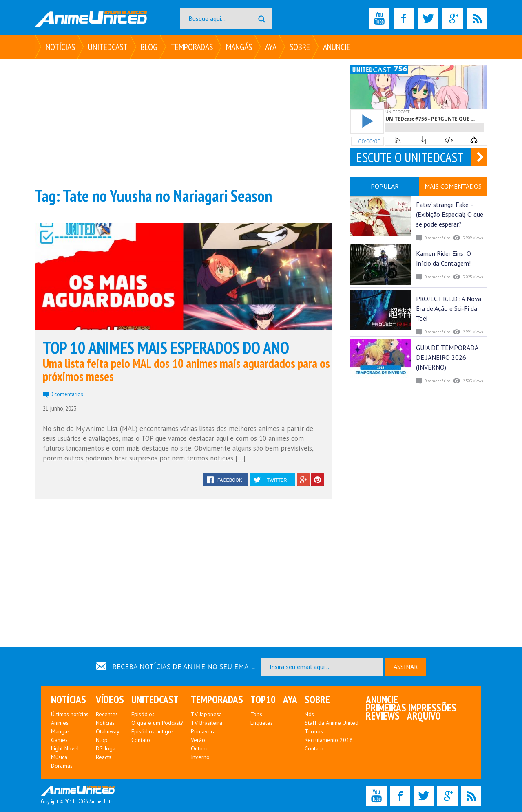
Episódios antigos (153, 731)
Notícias (60, 47)
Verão (198, 740)
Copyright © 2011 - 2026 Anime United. (78, 795)
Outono (200, 748)
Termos (314, 731)
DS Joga (106, 748)
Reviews (383, 716)
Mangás (239, 47)
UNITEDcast (108, 47)
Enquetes (262, 723)
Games (59, 740)
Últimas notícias (70, 714)
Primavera (203, 731)
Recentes (107, 714)
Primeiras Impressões (411, 708)
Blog (149, 47)
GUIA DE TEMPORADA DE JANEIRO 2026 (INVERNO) (447, 357)
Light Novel (65, 748)
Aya (271, 47)
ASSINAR (406, 667)
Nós (309, 714)
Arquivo (424, 716)
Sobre (300, 47)
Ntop (102, 740)
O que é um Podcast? (157, 723)
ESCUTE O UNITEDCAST (410, 157)
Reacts (104, 757)
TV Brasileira (207, 723)
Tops (256, 714)
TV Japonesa (206, 714)
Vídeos (110, 700)
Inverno (200, 757)
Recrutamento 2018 (329, 740)
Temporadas (192, 47)
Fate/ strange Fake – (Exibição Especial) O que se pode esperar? (450, 214)
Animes (60, 723)
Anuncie (337, 47)
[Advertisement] (183, 122)
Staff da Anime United (332, 723)
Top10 (263, 700)
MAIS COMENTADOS (453, 186)
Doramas (62, 766)
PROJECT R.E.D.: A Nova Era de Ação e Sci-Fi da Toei (449, 308)
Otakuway (108, 731)
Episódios (143, 714)
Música (59, 757)
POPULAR (385, 186)
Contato (141, 740)
